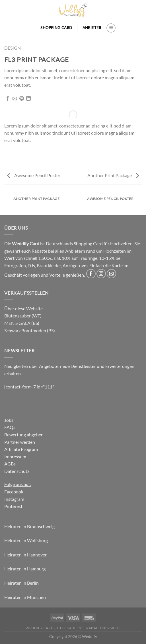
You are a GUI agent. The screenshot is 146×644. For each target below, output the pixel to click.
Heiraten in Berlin (21, 583)
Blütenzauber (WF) (23, 316)
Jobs (9, 420)
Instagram (14, 499)
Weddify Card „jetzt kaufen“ (54, 628)
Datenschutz (17, 471)
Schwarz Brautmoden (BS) (30, 330)
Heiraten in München (25, 597)
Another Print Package (113, 175)
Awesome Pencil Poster (34, 175)
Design (13, 48)
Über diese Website (23, 308)
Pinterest (13, 506)
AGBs (10, 464)
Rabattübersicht (103, 628)
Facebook (14, 492)
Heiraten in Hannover (25, 555)
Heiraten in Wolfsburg (26, 540)
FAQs (10, 427)
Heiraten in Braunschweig (29, 526)
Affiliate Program (21, 449)
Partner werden (20, 442)
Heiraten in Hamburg (25, 569)
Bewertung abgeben (24, 435)
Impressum (15, 456)
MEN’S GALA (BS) (22, 323)
